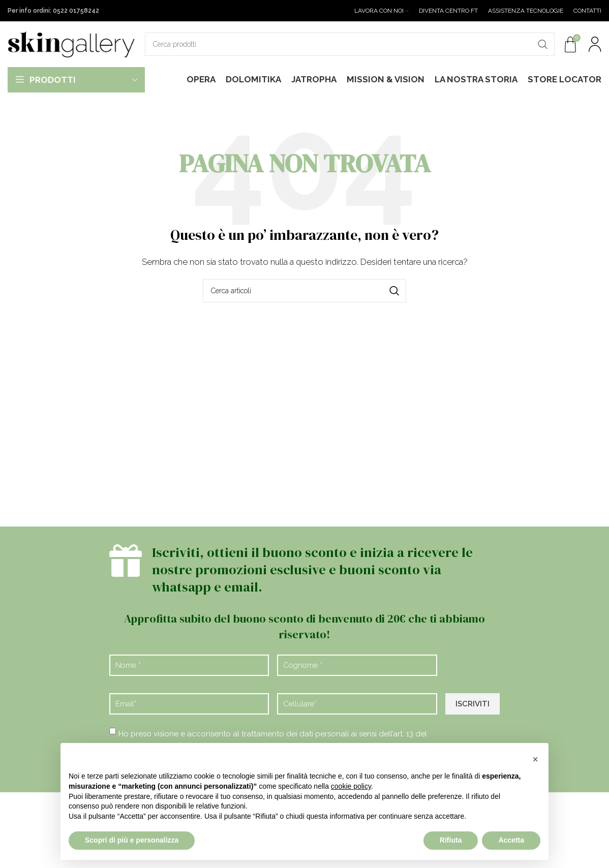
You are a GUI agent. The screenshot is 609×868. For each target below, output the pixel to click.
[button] (535, 759)
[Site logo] (71, 44)
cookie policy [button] (351, 786)
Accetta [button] (511, 840)
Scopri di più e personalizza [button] (132, 840)
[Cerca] (350, 44)
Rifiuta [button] (451, 840)
